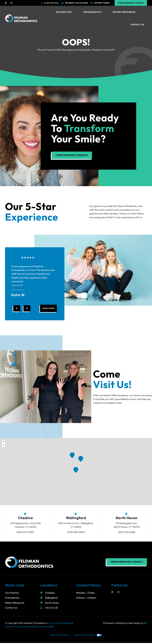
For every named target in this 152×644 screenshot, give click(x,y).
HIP (145, 624)
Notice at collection (60, 636)
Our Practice (65, 12)
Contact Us (139, 25)
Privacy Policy (55, 624)
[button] (81, 459)
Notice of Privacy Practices (19, 627)
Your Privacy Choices (85, 636)
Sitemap (68, 624)
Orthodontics (94, 12)
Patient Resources (125, 12)
